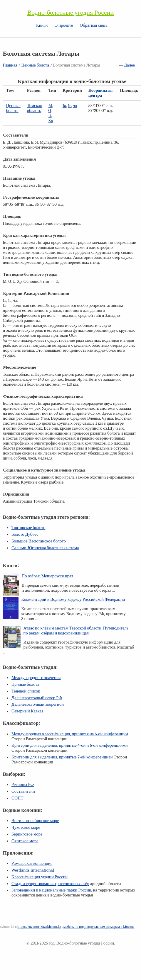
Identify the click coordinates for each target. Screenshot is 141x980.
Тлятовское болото (28, 528)
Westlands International (33, 870)
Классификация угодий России (40, 877)
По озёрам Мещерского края (48, 576)
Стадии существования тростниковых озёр (50, 884)
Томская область (35, 108)
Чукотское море (26, 827)
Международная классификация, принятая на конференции (70, 734)
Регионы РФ (23, 785)
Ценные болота (35, 65)
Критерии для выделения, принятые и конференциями (70, 745)
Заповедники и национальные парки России (51, 890)
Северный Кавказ (27, 711)
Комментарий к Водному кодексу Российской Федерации (73, 599)
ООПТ (17, 798)
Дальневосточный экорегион (38, 704)
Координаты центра (100, 93)
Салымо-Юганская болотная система (45, 548)
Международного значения (36, 678)
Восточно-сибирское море (35, 821)
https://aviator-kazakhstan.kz (39, 927)
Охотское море (25, 841)
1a (64, 106)
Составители (23, 791)
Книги (42, 25)
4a (75, 106)
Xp (51, 121)
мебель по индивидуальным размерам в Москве (99, 927)
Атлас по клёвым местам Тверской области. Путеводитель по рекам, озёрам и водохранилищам (76, 631)
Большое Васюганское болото (39, 541)
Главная (10, 65)
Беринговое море (27, 834)
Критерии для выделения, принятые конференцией (62, 757)
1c (69, 106)
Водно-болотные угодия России (71, 13)
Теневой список (26, 691)
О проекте (64, 25)
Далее (129, 65)
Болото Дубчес (25, 534)
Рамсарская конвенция (32, 864)
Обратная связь (94, 25)
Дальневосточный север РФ (37, 698)
